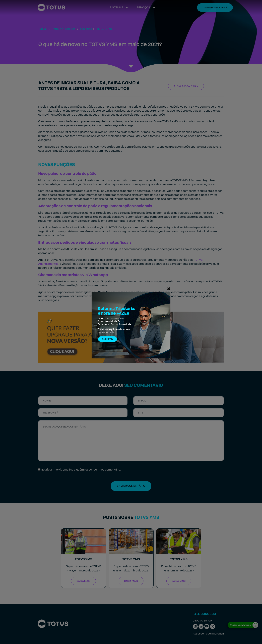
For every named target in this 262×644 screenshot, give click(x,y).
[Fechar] (169, 289)
